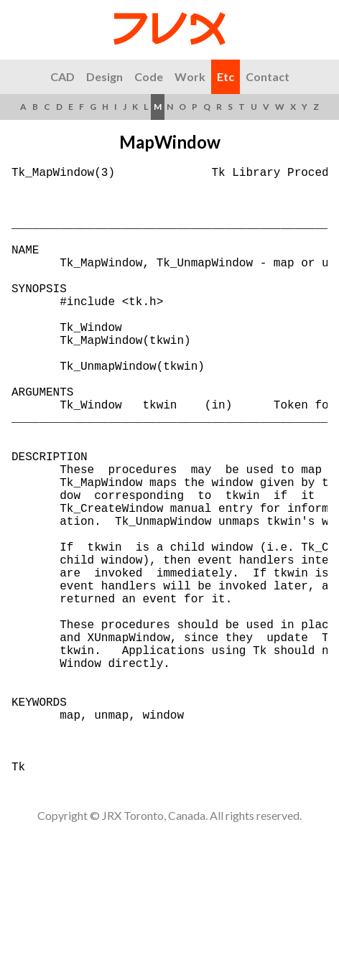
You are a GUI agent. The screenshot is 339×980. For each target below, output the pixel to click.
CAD (62, 76)
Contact (268, 76)
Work (190, 76)
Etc (226, 76)
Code (149, 76)
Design (105, 76)
